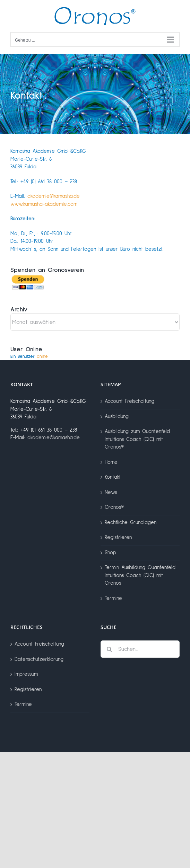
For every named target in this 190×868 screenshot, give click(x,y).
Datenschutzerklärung (39, 659)
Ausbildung (117, 417)
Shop (110, 553)
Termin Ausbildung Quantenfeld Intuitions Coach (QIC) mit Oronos (140, 575)
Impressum (26, 674)
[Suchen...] (140, 649)
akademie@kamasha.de (54, 196)
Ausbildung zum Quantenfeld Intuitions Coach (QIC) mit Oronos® (137, 439)
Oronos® (114, 507)
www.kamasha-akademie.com (44, 204)
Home (111, 462)
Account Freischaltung (129, 401)
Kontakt (113, 477)
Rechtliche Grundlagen (131, 522)
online (29, 357)
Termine (113, 598)
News (111, 492)
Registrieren (118, 537)
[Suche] (109, 649)
